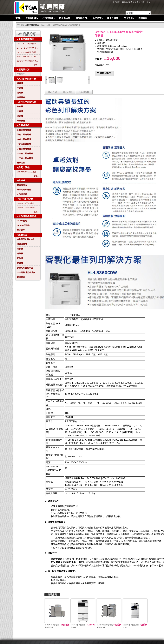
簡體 (136, 2)
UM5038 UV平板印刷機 (26, 203)
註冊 (142, 2)
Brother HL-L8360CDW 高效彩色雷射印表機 (61, 25)
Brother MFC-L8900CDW (26, 57)
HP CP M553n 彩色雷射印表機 (28, 52)
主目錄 (20, 25)
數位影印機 (65, 18)
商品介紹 (53, 92)
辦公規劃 (129, 18)
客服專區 (144, 18)
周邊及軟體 (114, 18)
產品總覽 (98, 18)
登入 (148, 2)
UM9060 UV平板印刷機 (26, 208)
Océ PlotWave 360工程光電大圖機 (28, 172)
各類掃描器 (49, 18)
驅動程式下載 (127, 2)
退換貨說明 (84, 92)
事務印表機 (82, 18)
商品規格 (68, 92)
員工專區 (116, 2)
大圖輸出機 (32, 18)
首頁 (19, 18)
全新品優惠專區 (32, 25)
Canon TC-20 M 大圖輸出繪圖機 (28, 44)
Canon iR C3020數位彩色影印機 (28, 61)
